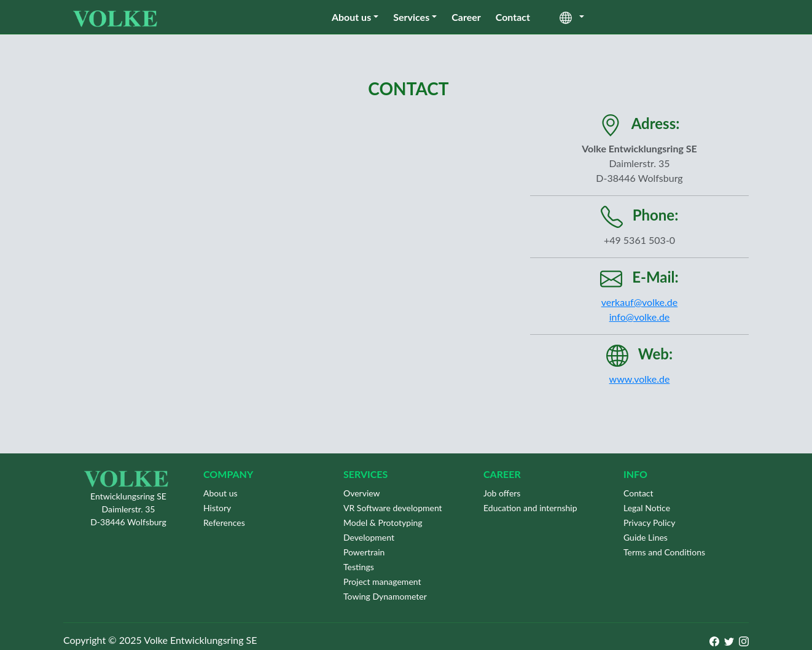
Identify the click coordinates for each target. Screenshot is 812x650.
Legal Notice (647, 508)
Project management (382, 581)
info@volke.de (640, 317)
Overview (362, 493)
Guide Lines (646, 537)
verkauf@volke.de (639, 302)
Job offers (502, 493)
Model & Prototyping (383, 523)
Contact (513, 17)
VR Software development (393, 508)
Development (369, 537)
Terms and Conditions (664, 552)
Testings (359, 567)
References (224, 523)
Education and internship (530, 508)
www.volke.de (640, 379)
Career (466, 17)
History (217, 508)
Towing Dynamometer (385, 596)
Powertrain (364, 552)
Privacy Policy (649, 523)
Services (411, 17)
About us (351, 17)
